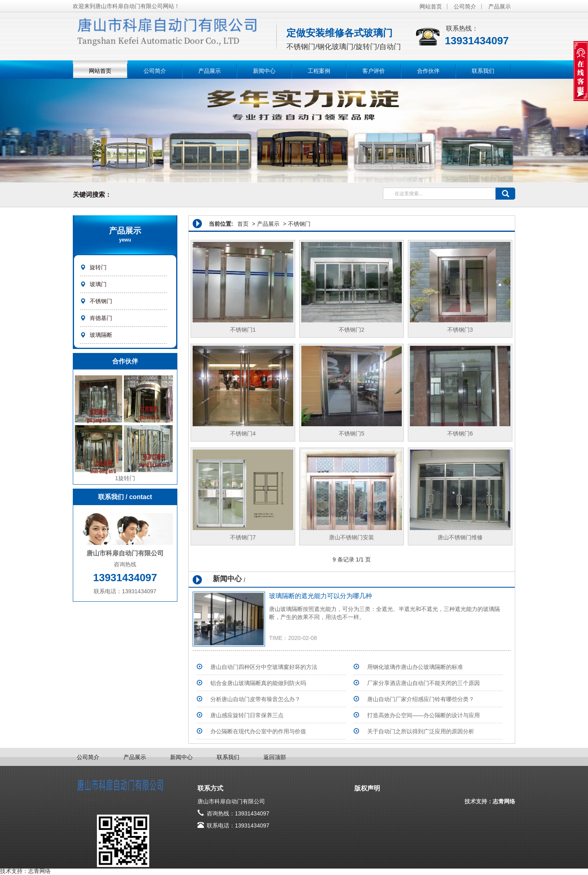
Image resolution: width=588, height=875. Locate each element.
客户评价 (374, 71)
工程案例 (319, 71)
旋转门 (98, 267)
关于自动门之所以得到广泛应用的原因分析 (421, 731)
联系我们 (483, 71)
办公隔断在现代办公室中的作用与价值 (258, 731)
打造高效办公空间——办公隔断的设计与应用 (424, 715)
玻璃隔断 (101, 335)
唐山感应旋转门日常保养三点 (247, 715)
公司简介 (465, 6)
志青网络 (504, 801)
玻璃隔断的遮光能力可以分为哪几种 (321, 596)
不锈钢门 (101, 301)
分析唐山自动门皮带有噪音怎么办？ (255, 699)
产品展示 (500, 6)
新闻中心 (264, 71)
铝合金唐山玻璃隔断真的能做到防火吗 (258, 683)
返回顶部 (275, 757)
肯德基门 (101, 318)
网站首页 (431, 6)
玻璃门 (98, 284)
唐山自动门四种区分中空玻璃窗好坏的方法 (264, 667)
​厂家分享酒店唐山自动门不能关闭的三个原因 (424, 683)
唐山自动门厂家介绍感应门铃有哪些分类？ (421, 699)
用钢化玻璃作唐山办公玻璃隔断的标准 (415, 667)
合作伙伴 (428, 71)
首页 (243, 224)
